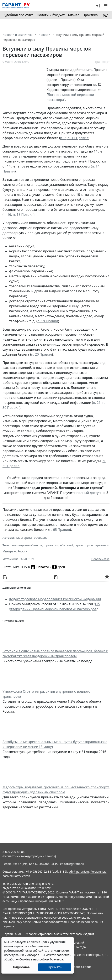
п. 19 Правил (48, 321)
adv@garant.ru (79, 871)
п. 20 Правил (41, 354)
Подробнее (20, 967)
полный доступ (89, 493)
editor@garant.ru (72, 864)
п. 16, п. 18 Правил (18, 215)
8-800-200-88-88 (14, 852)
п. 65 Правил (60, 530)
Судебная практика (18, 15)
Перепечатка (100, 559)
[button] (98, 6)
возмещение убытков (27, 545)
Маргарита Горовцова (32, 538)
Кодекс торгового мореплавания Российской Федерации (55, 599)
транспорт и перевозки (92, 545)
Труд (105, 15)
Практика (90, 15)
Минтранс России (15, 551)
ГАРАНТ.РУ (27, 559)
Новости (40, 567)
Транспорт (102, 62)
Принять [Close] (55, 967)
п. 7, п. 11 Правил (74, 138)
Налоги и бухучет (51, 15)
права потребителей (59, 545)
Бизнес (74, 15)
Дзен (58, 567)
